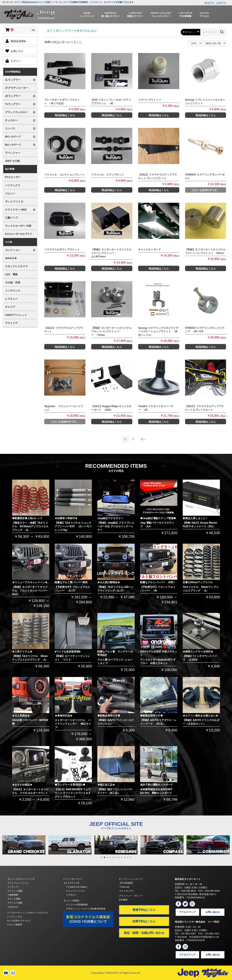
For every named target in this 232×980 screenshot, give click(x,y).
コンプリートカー (76, 891)
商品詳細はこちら (65, 115)
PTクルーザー (13, 177)
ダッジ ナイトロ (14, 201)
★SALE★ (11, 258)
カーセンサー (127, 891)
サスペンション (86, 31)
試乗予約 (221, 3)
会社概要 (123, 900)
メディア (13, 887)
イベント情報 (15, 891)
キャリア (10, 307)
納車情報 (13, 895)
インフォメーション (18, 883)
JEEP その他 (12, 161)
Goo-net (124, 887)
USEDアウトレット (16, 315)
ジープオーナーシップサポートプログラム (27, 913)
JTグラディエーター (17, 88)
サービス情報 (15, 903)
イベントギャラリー (73, 879)
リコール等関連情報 (77, 905)
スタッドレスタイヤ (16, 266)
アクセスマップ (187, 912)
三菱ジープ (11, 218)
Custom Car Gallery (77, 887)
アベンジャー (13, 153)
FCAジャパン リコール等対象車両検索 (86, 909)
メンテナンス (13, 291)
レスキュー (11, 299)
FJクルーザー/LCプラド (19, 234)
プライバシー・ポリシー (131, 896)
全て (50, 31)
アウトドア (11, 323)
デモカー (72, 895)
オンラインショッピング (131, 879)
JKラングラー (65, 31)
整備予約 (209, 3)
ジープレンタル (14, 917)
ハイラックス (13, 185)
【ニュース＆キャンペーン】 (21, 879)
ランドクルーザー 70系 (18, 226)
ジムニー (10, 193)
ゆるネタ (13, 907)
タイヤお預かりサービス (19, 921)
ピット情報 (14, 899)
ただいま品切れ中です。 (206, 190)
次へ (143, 439)
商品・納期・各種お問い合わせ (144, 933)
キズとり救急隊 (14, 925)
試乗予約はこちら (144, 921)
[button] (102, 857)
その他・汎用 (13, 282)
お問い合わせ (213, 912)
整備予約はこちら (144, 910)
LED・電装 (11, 274)
